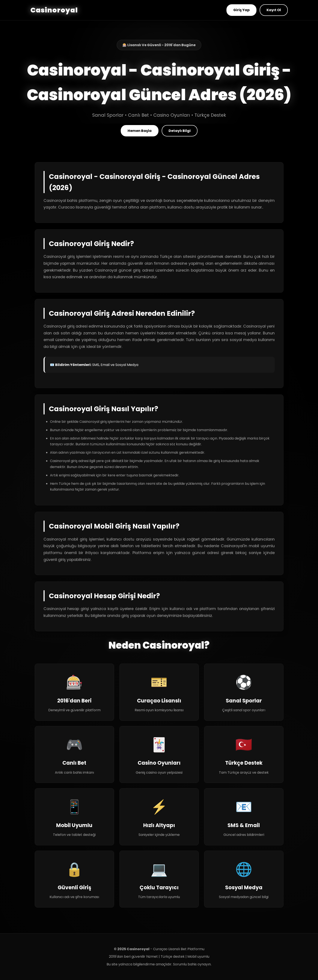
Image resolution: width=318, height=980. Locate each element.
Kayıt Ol (274, 10)
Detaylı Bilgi (180, 131)
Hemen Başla (140, 131)
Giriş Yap (241, 10)
